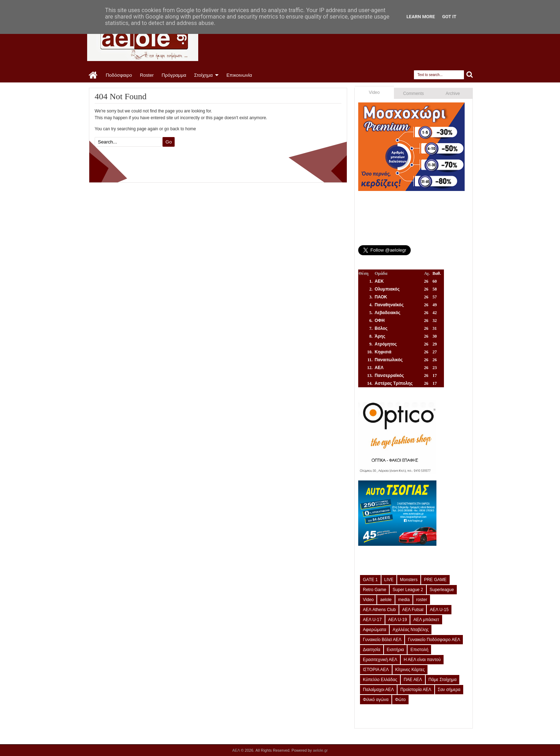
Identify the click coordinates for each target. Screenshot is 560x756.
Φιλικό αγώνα (376, 700)
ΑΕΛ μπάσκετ (426, 620)
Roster (147, 75)
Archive (453, 94)
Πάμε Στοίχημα (443, 680)
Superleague (442, 590)
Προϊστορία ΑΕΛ (416, 690)
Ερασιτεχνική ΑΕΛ (380, 660)
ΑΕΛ (236, 750)
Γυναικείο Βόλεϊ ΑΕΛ (382, 640)
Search (470, 75)
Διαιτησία (372, 650)
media (404, 600)
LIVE (389, 580)
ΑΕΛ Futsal (413, 610)
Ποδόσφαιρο (119, 75)
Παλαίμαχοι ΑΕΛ (378, 690)
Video (374, 92)
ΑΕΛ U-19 (398, 620)
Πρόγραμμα (174, 75)
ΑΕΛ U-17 (372, 620)
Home (93, 75)
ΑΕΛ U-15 (439, 610)
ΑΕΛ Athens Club (379, 610)
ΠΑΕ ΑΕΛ (413, 680)
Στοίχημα (203, 75)
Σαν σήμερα (449, 690)
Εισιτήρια (396, 650)
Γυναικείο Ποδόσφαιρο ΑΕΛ (434, 640)
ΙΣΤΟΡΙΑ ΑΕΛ (376, 670)
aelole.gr (320, 750)
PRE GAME (435, 580)
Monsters (409, 580)
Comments (414, 94)
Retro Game (374, 590)
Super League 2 (408, 590)
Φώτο (400, 700)
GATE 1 (370, 580)
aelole (386, 600)
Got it (449, 17)
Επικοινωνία (239, 75)
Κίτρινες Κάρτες (410, 670)
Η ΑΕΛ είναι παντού (422, 660)
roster (422, 600)
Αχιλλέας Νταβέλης (411, 630)
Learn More (421, 17)
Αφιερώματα (374, 630)
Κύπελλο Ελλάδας (380, 680)
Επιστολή (419, 650)
